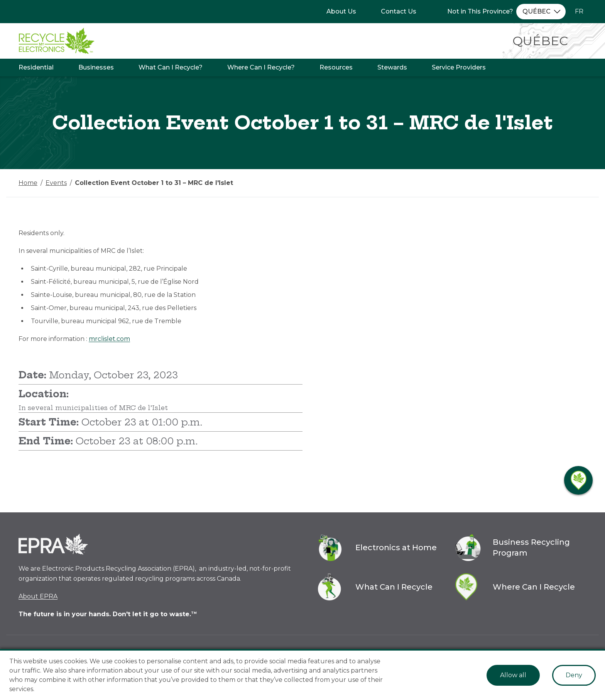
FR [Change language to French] (579, 11)
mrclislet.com (109, 339)
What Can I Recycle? (171, 67)
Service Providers (459, 67)
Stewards (392, 67)
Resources (336, 67)
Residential (36, 67)
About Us (341, 11)
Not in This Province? (480, 11)
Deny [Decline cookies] (574, 675)
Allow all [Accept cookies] (513, 675)
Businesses (96, 67)
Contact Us (399, 11)
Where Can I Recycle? (261, 67)
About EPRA (38, 596)
